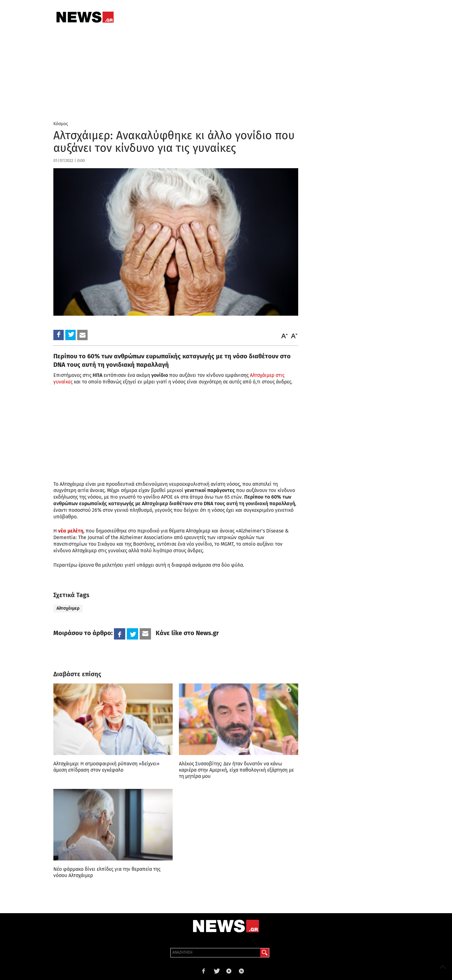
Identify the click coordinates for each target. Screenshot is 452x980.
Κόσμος (61, 124)
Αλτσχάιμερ (68, 608)
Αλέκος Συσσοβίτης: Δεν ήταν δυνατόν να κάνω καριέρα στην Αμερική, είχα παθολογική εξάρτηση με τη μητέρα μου (236, 770)
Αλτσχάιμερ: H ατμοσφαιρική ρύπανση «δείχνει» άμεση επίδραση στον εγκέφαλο (106, 767)
